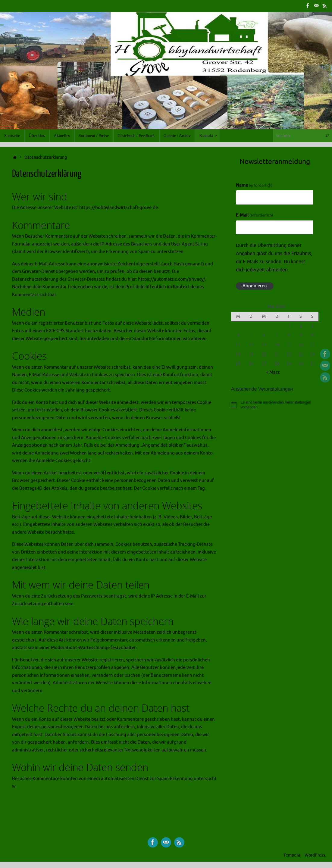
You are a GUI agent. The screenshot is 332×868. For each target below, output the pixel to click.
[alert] (275, 405)
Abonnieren (255, 286)
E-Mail (254, 215)
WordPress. (315, 855)
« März (273, 372)
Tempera (292, 855)
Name (254, 185)
